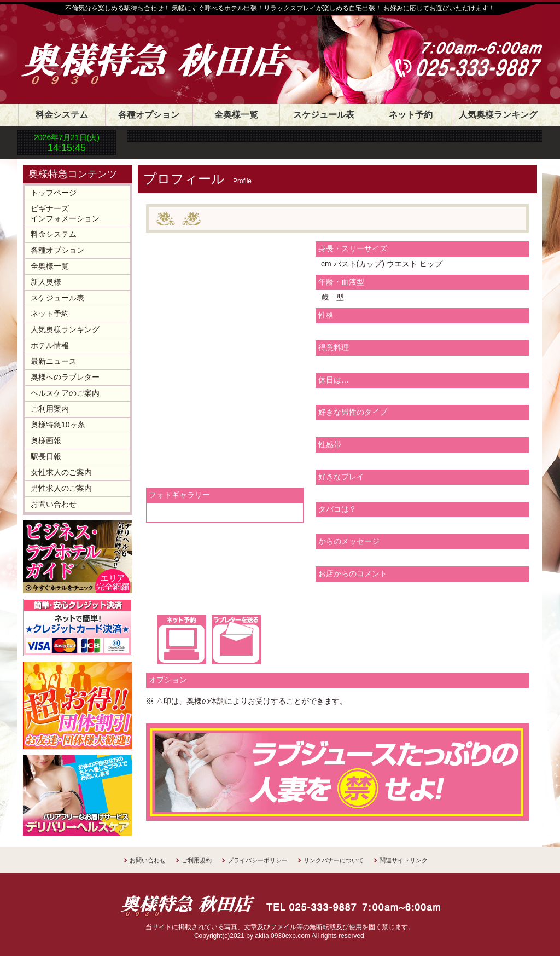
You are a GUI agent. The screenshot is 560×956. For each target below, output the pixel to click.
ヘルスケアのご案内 (65, 393)
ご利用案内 (50, 409)
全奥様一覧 (236, 115)
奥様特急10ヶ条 (58, 425)
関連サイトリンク (404, 860)
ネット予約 (411, 115)
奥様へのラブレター (65, 377)
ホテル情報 (50, 345)
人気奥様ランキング (498, 115)
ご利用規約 (197, 860)
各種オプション (149, 115)
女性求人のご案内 (61, 472)
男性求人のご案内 (61, 488)
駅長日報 (46, 456)
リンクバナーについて (334, 860)
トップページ (54, 193)
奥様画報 (46, 441)
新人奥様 (46, 282)
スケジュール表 (324, 115)
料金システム (62, 115)
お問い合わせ (54, 504)
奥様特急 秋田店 (168, 50)
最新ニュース (54, 361)
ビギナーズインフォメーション (65, 213)
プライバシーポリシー (258, 860)
